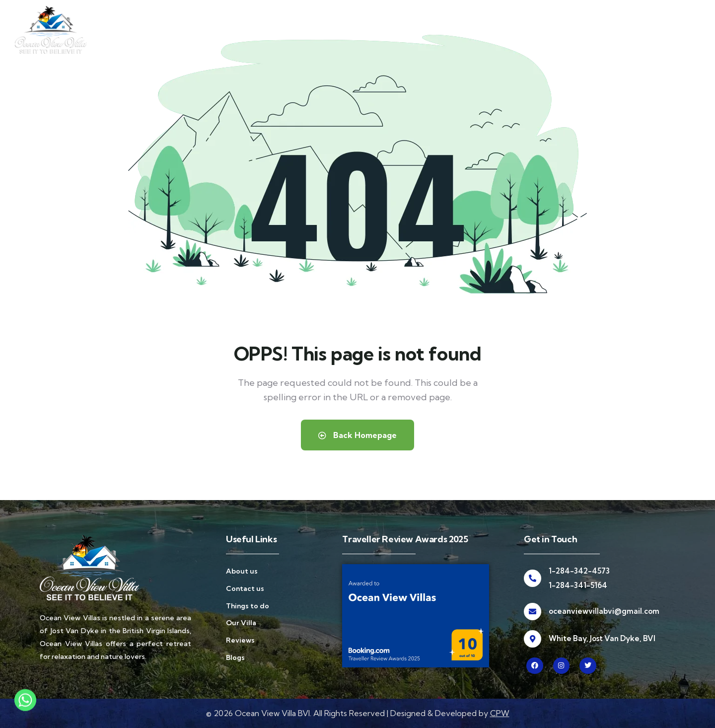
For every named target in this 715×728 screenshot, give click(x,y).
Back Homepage (357, 435)
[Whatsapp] (25, 705)
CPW (500, 713)
